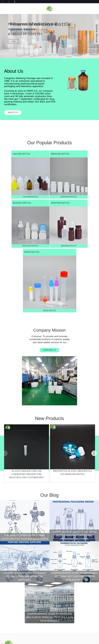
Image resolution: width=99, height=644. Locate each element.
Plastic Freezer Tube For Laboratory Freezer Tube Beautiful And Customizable (26, 363)
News (7, 579)
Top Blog (69, 641)
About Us (9, 561)
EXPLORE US (25, 282)
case (7, 565)
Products (10, 557)
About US (14, 113)
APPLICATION (11, 576)
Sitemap (46, 641)
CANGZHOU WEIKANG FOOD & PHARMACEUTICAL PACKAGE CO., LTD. (57, 638)
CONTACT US (11, 591)
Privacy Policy (57, 641)
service (9, 568)
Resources (11, 572)
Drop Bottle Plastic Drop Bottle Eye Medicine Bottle (73, 361)
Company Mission (25, 262)
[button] (45, 55)
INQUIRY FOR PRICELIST (20, 627)
